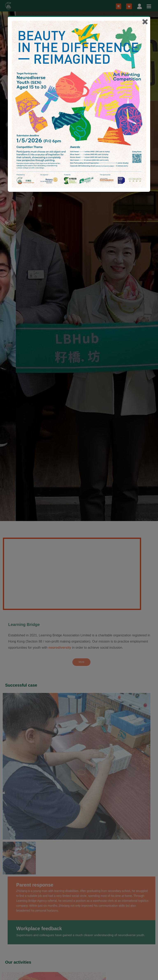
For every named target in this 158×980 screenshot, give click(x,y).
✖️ (145, 22)
